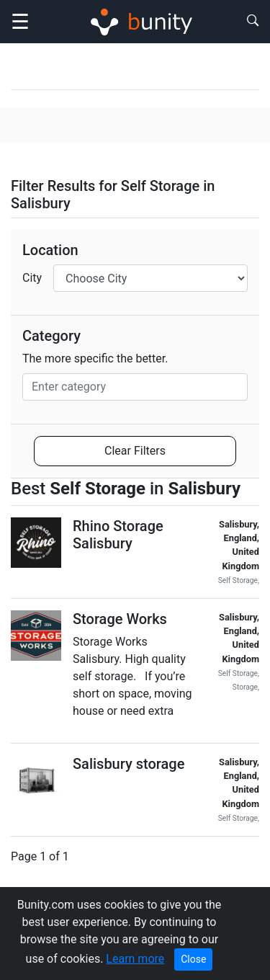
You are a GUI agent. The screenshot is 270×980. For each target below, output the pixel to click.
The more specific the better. (95, 358)
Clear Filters (135, 451)
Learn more (135, 959)
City (32, 278)
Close (193, 959)
